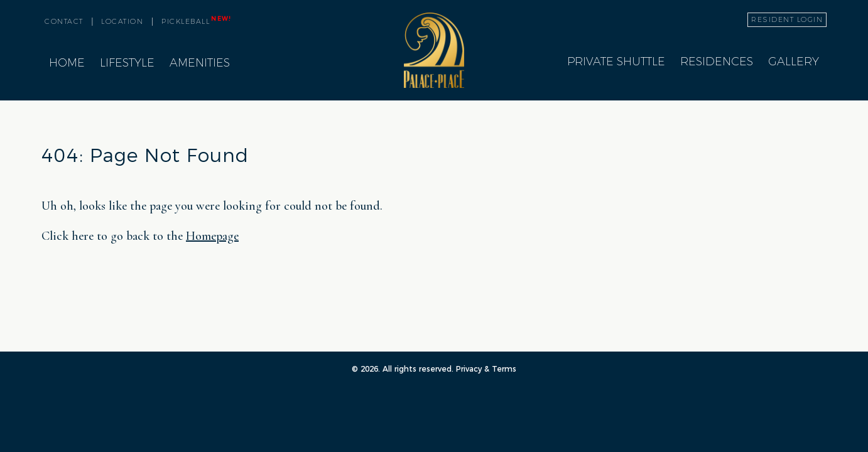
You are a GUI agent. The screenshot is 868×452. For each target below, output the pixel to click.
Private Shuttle (616, 62)
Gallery (794, 62)
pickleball (196, 20)
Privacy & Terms (486, 369)
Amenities (200, 63)
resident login (787, 19)
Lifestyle (127, 63)
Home (67, 63)
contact (64, 21)
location (122, 21)
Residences (717, 62)
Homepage (212, 236)
